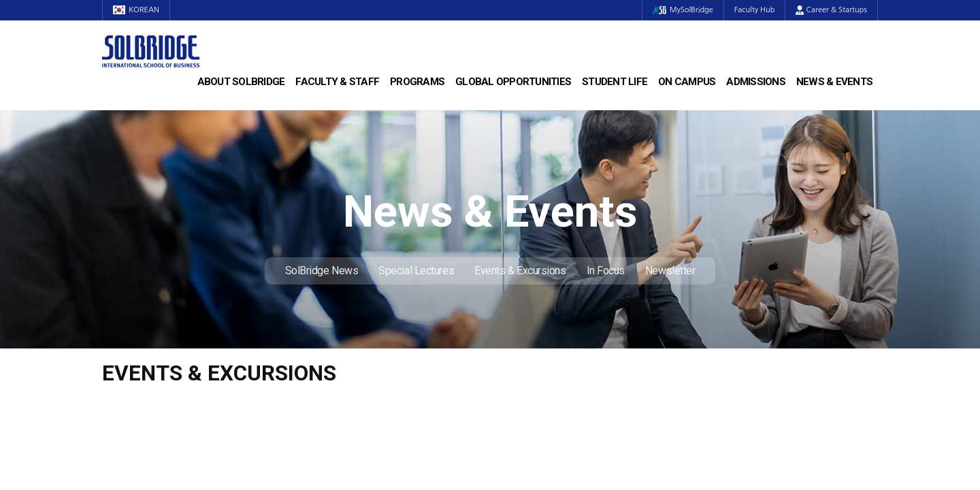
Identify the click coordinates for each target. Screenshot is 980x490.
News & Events (834, 82)
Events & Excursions (520, 271)
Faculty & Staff (337, 82)
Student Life (615, 82)
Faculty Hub (755, 10)
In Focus (606, 271)
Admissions (756, 82)
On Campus (687, 82)
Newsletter (670, 271)
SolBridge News (322, 271)
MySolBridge (683, 10)
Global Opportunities (513, 82)
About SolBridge (241, 82)
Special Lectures (416, 271)
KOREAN (136, 10)
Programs (417, 82)
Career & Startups (831, 10)
